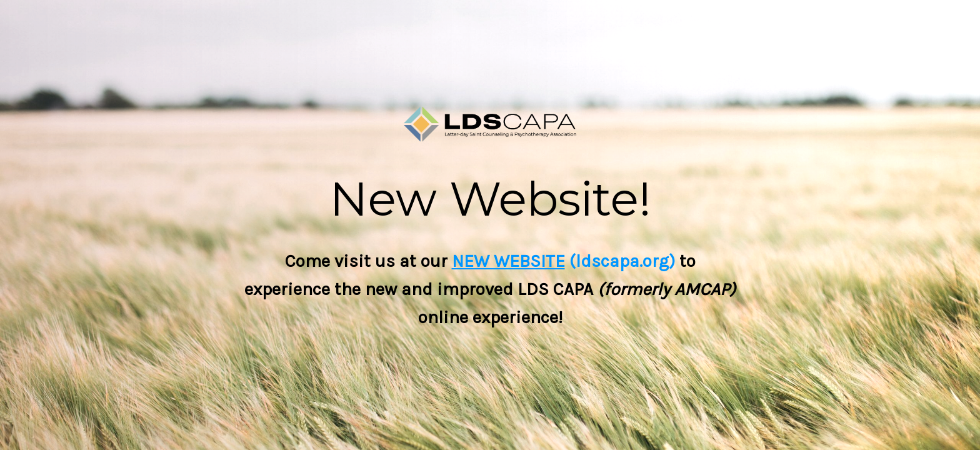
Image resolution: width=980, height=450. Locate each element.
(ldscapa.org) (620, 261)
